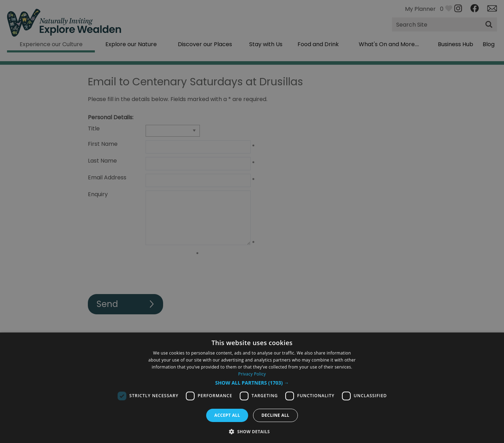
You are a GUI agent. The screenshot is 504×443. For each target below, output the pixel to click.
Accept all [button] (227, 415)
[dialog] (252, 388)
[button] (252, 383)
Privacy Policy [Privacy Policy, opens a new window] (252, 374)
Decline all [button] (275, 415)
